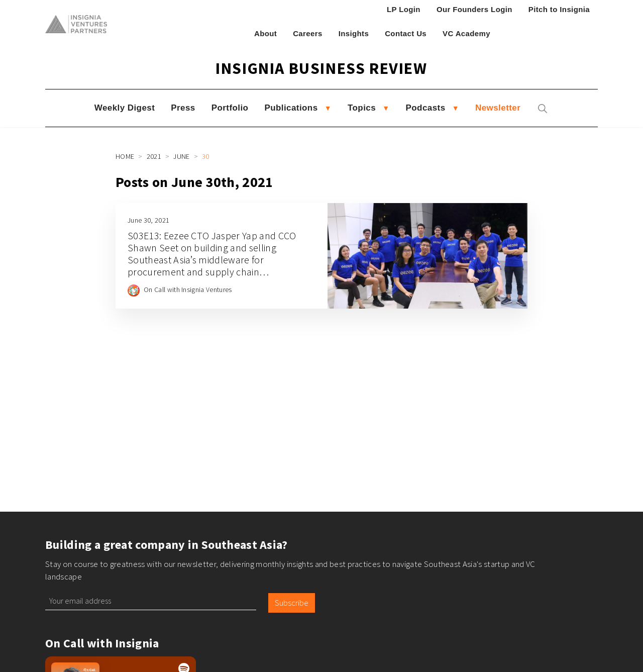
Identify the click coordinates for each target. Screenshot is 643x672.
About (265, 33)
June (181, 156)
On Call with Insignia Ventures (188, 290)
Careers (308, 33)
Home (125, 156)
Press (183, 108)
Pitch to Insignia (559, 9)
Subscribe (292, 603)
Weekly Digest (125, 108)
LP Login (404, 9)
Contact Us (406, 33)
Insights (354, 33)
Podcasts (426, 108)
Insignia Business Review (321, 68)
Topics (362, 108)
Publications (291, 108)
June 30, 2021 (148, 220)
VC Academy (466, 33)
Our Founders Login (474, 9)
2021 (154, 156)
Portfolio (230, 108)
